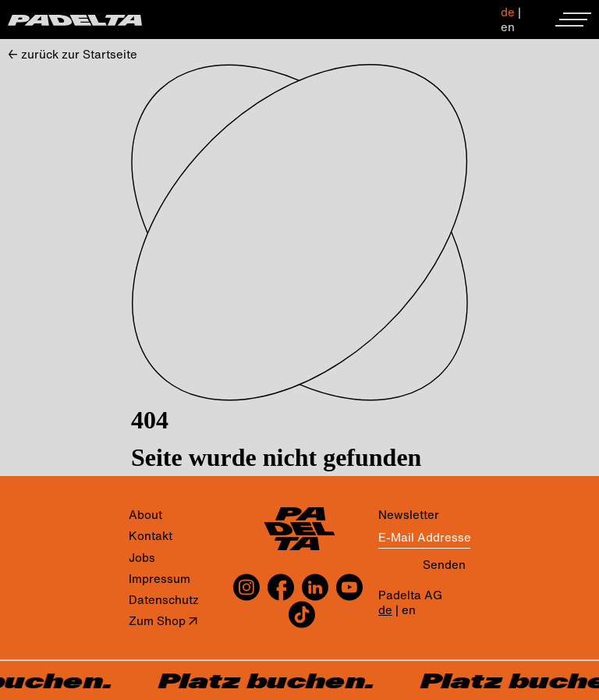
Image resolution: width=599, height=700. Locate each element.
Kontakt (151, 536)
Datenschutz (164, 600)
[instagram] (248, 587)
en (508, 27)
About (145, 515)
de (508, 12)
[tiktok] (300, 615)
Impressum (159, 579)
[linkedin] (315, 587)
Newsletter (409, 515)
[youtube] (349, 587)
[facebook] (281, 587)
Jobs (142, 558)
